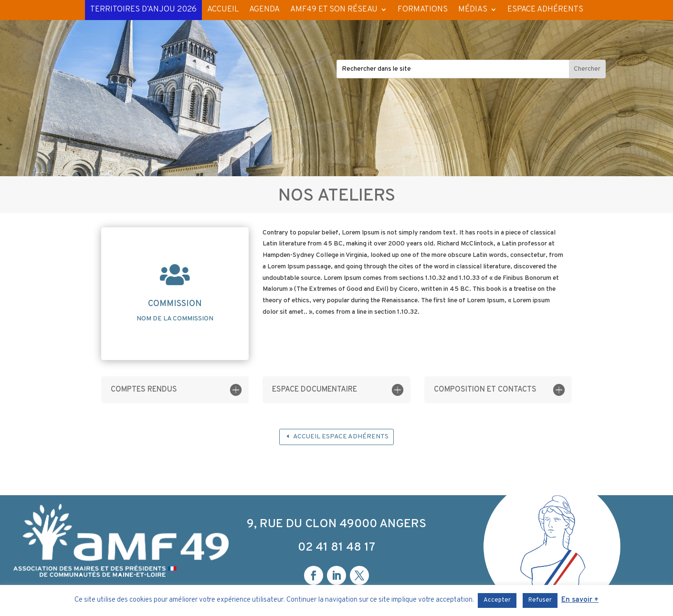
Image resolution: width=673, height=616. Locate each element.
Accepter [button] (497, 600)
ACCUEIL (223, 10)
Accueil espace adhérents (341, 437)
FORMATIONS (423, 10)
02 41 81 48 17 (336, 548)
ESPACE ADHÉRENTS (545, 10)
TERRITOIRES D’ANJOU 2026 (143, 10)
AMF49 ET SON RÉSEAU (334, 10)
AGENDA (264, 10)
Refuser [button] (540, 600)
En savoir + (580, 600)
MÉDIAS (473, 10)
